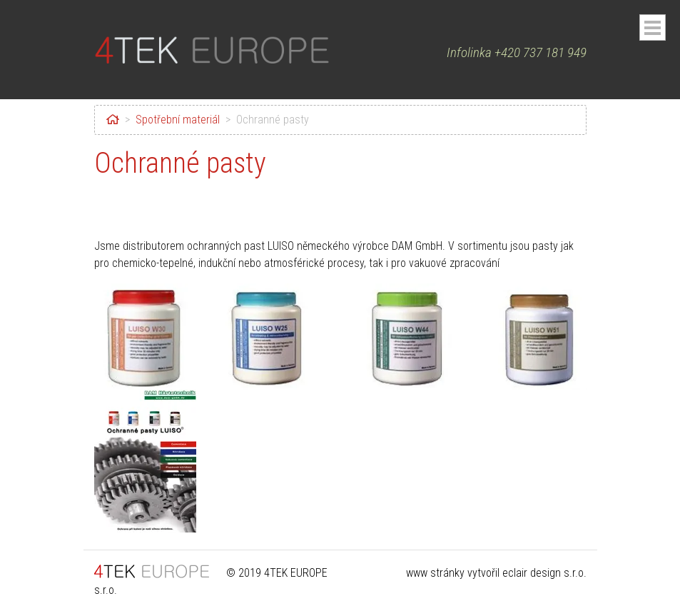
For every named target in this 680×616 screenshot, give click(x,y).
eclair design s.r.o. (544, 573)
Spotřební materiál (178, 120)
